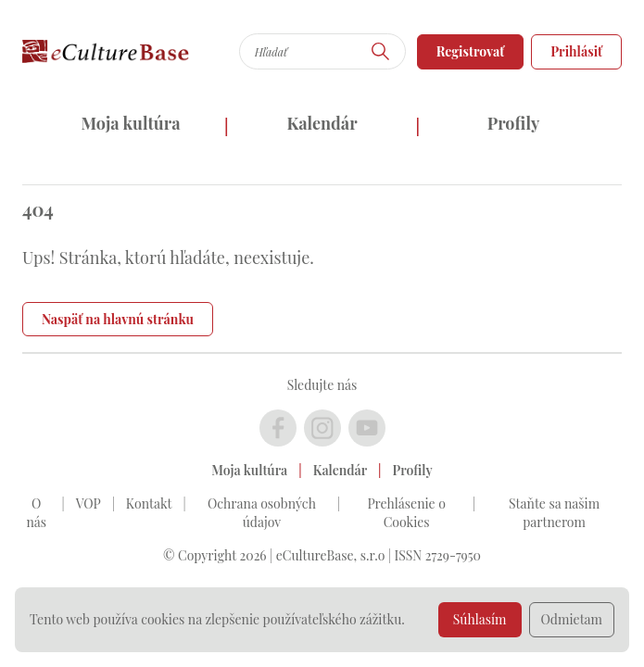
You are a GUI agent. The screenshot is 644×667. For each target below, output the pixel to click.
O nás (36, 513)
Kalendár (322, 123)
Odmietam (572, 619)
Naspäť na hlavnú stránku (118, 319)
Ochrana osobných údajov (262, 513)
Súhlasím (480, 619)
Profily (514, 123)
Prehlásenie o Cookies (406, 513)
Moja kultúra (130, 123)
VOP (88, 503)
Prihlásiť (576, 51)
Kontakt (149, 503)
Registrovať (471, 51)
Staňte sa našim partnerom (554, 513)
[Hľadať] (381, 51)
